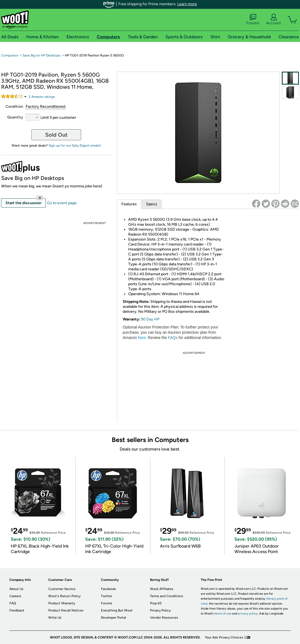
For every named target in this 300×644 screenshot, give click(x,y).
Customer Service (62, 589)
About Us (16, 589)
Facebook (108, 589)
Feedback (17, 610)
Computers (10, 55)
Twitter (107, 596)
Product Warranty (62, 603)
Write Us (55, 618)
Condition (14, 107)
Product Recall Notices (66, 610)
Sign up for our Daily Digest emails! (75, 145)
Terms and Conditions (167, 596)
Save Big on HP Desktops (41, 55)
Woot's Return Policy (64, 596)
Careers (15, 596)
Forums (253, 20)
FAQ (13, 603)
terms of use (223, 614)
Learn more (187, 4)
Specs (152, 204)
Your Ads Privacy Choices (224, 637)
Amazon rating (42, 97)
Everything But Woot (117, 610)
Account (274, 20)
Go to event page (62, 203)
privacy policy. (248, 614)
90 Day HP (150, 319)
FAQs (173, 338)
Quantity (15, 117)
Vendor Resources (164, 618)
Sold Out (56, 135)
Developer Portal (113, 618)
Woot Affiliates (162, 589)
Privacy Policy (160, 610)
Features (129, 204)
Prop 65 (156, 603)
